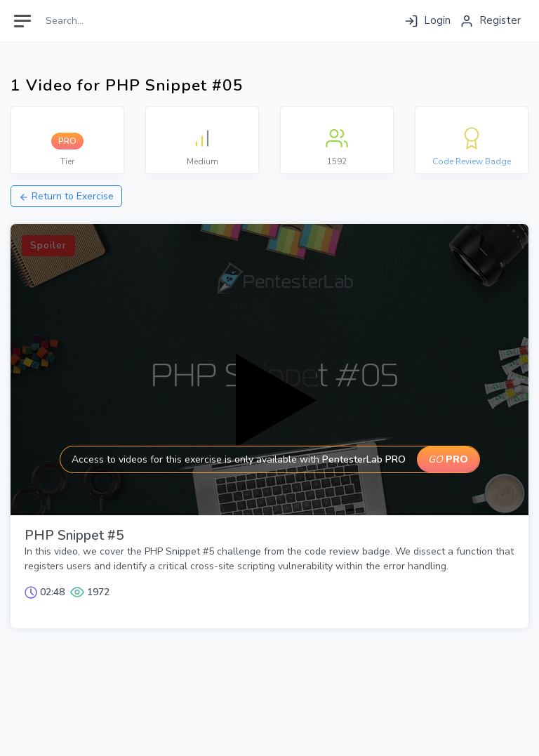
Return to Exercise (66, 196)
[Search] (103, 21)
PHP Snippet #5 (74, 536)
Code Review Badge (472, 161)
